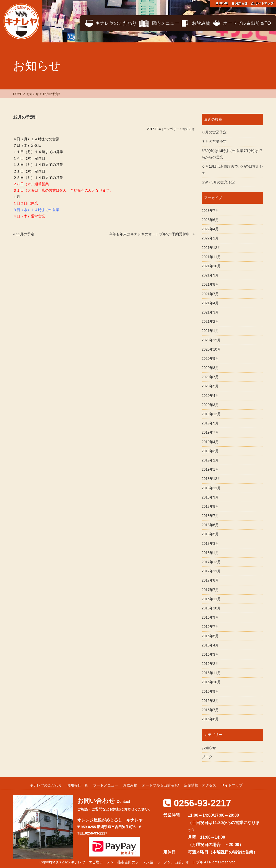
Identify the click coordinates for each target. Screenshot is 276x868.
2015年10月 (211, 682)
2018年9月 (210, 497)
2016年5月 (210, 636)
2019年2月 (210, 460)
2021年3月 (210, 312)
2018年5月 (210, 534)
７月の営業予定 (214, 142)
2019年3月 (210, 451)
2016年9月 (210, 617)
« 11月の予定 (24, 234)
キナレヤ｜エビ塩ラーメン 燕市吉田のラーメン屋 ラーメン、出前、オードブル (137, 862)
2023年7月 (210, 211)
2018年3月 (210, 543)
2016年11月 (211, 599)
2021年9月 (210, 275)
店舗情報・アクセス (200, 785)
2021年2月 (210, 321)
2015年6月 (210, 719)
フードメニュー (106, 785)
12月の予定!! (25, 117)
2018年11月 (211, 488)
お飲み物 (201, 23)
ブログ (207, 757)
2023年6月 (210, 220)
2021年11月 (211, 257)
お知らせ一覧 (77, 785)
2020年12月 (211, 340)
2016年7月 (210, 627)
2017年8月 (210, 580)
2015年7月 (210, 710)
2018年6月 (210, 525)
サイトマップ (262, 3)
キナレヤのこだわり (116, 23)
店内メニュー (165, 23)
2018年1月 (210, 553)
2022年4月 (210, 229)
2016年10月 (211, 608)
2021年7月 (210, 294)
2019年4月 (210, 442)
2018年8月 (210, 506)
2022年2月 (210, 238)
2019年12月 (211, 414)
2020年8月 (210, 368)
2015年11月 (211, 673)
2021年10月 (211, 266)
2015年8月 (210, 701)
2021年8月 (210, 284)
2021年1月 (210, 331)
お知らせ (239, 3)
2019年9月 (210, 423)
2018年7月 (210, 516)
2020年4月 (210, 396)
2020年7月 (210, 377)
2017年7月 (210, 590)
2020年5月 (210, 386)
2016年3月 (210, 654)
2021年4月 (210, 303)
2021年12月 (211, 248)
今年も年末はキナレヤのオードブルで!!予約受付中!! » (152, 234)
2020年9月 (210, 358)
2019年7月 (210, 432)
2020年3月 (210, 405)
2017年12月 (211, 562)
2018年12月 (211, 479)
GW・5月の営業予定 (218, 182)
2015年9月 (210, 691)
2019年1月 (210, 469)
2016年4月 (210, 645)
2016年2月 (210, 664)
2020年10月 (211, 349)
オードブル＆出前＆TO (247, 23)
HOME (222, 3)
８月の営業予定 (214, 132)
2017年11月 (211, 571)
